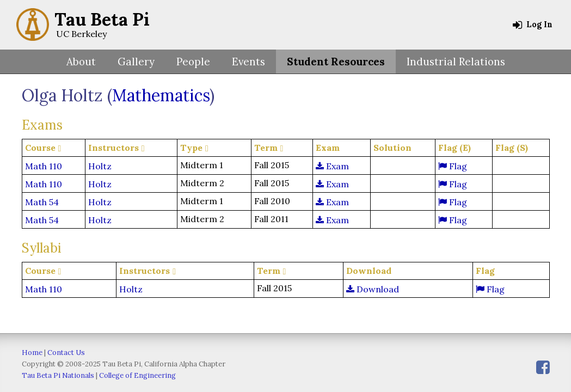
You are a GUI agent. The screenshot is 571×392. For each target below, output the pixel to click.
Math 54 (42, 202)
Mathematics (161, 95)
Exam (332, 166)
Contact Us (66, 353)
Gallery (136, 62)
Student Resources (336, 62)
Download (373, 289)
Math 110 (44, 166)
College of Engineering (137, 375)
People (193, 62)
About (81, 62)
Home (32, 353)
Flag (453, 166)
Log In (533, 24)
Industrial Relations (456, 62)
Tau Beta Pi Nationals (58, 375)
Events (248, 62)
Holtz (100, 166)
